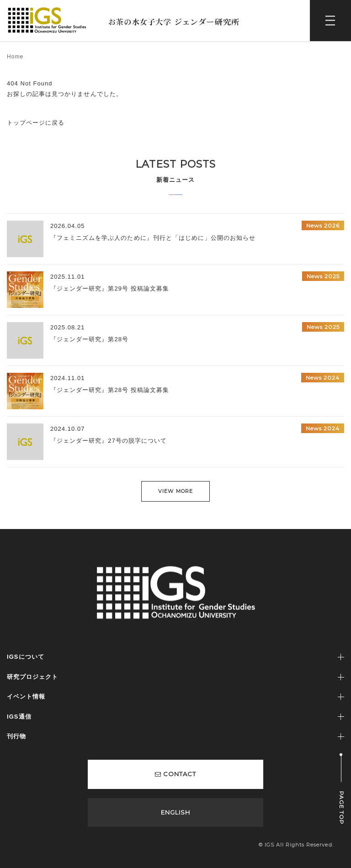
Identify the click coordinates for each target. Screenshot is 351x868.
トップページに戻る (36, 123)
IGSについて (26, 657)
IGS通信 (19, 717)
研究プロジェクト (32, 677)
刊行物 (16, 736)
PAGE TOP (342, 808)
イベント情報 (26, 696)
